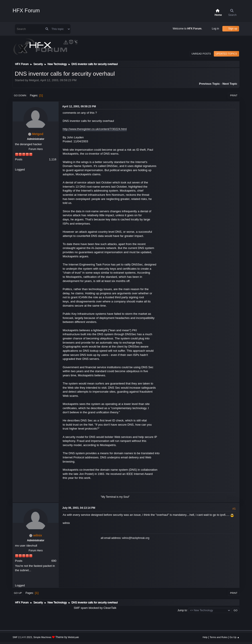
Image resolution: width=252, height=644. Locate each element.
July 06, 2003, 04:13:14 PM (79, 508)
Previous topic (209, 84)
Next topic (230, 84)
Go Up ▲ (235, 637)
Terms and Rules (218, 637)
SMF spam (81, 608)
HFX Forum (26, 10)
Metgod (38, 134)
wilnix (38, 535)
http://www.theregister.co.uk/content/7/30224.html (95, 129)
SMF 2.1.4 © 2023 (22, 637)
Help (205, 637)
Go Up (18, 593)
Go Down (20, 95)
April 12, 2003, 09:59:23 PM (79, 106)
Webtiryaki (73, 637)
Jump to (182, 610)
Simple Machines (42, 637)
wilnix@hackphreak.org (136, 538)
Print (234, 95)
